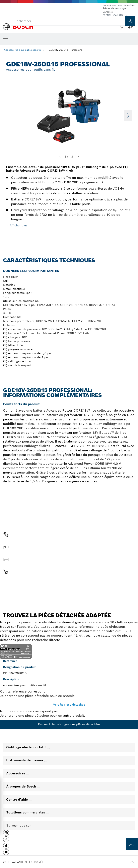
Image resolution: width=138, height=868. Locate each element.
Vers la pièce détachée (69, 705)
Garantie (108, 12)
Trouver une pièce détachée (69, 592)
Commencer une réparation (119, 5)
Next (128, 116)
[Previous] (60, 157)
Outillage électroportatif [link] (26, 747)
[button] (6, 834)
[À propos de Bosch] (39, 787)
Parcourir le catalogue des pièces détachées (69, 724)
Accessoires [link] (16, 773)
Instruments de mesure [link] (25, 760)
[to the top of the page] (132, 844)
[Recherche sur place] (130, 21)
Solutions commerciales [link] (26, 812)
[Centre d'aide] (30, 801)
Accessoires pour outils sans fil (22, 50)
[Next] (78, 157)
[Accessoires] (28, 774)
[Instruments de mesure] (46, 761)
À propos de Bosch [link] (22, 786)
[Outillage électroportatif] (48, 748)
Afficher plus (19, 225)
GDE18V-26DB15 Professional (66, 50)
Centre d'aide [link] (17, 799)
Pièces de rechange (114, 8)
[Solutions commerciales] (48, 813)
